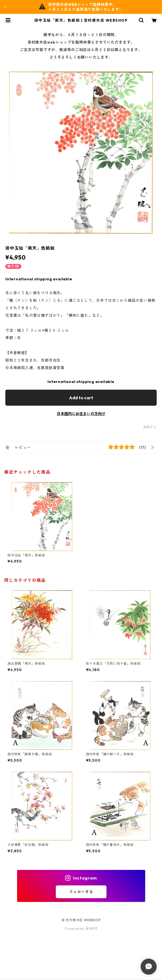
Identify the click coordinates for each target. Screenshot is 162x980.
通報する (150, 427)
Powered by (81, 929)
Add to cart (81, 398)
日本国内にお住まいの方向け (81, 414)
